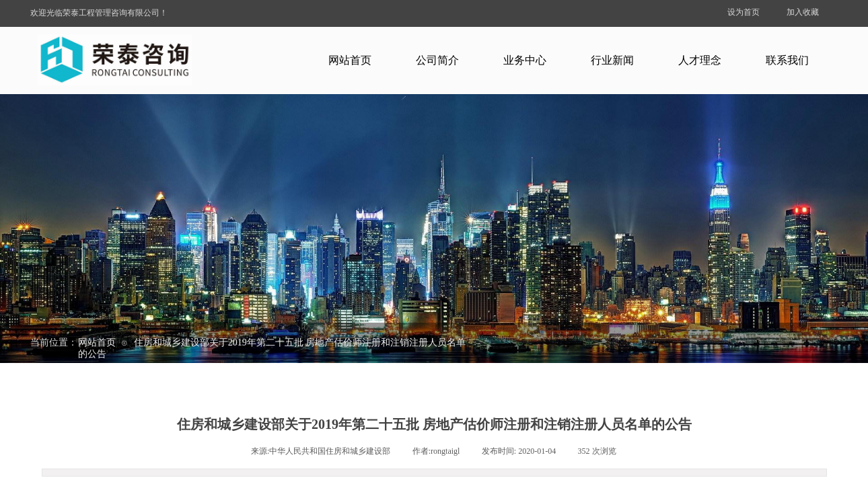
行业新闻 (612, 60)
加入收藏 (803, 12)
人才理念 (700, 60)
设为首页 (744, 12)
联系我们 (787, 60)
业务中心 (525, 60)
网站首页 (350, 60)
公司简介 (437, 60)
